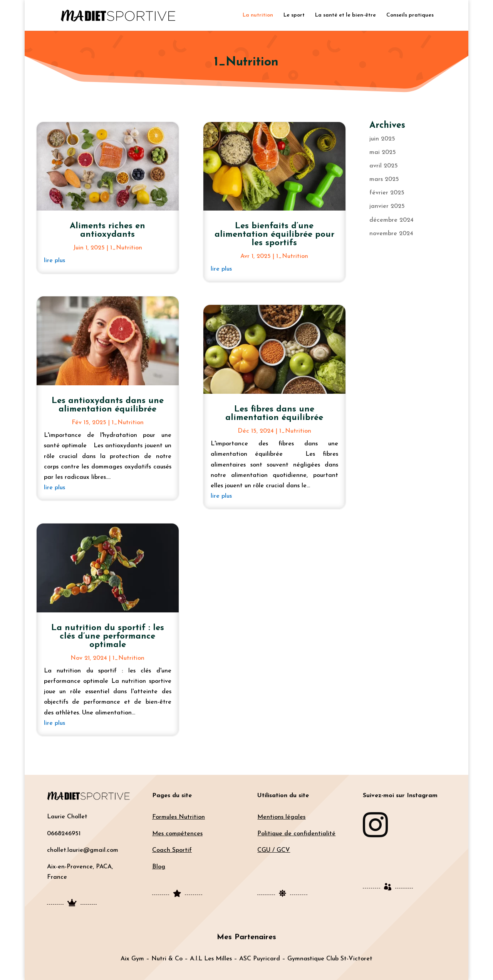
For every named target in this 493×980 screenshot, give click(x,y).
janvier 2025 (387, 206)
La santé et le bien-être (345, 15)
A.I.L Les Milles (211, 959)
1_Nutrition (126, 248)
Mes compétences (177, 834)
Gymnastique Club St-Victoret (330, 959)
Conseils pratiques (410, 15)
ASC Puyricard (260, 959)
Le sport (294, 15)
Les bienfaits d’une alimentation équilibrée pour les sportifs (274, 235)
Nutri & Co (167, 959)
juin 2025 (382, 139)
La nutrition (258, 15)
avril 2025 (384, 166)
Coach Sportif (172, 850)
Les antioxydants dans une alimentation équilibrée (108, 405)
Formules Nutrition (179, 817)
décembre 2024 (392, 220)
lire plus (54, 261)
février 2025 (387, 193)
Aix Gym (132, 959)
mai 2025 (383, 152)
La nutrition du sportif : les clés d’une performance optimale (108, 636)
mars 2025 (384, 179)
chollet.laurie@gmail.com (83, 850)
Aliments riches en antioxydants (107, 230)
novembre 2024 (391, 234)
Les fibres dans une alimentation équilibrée (274, 414)
